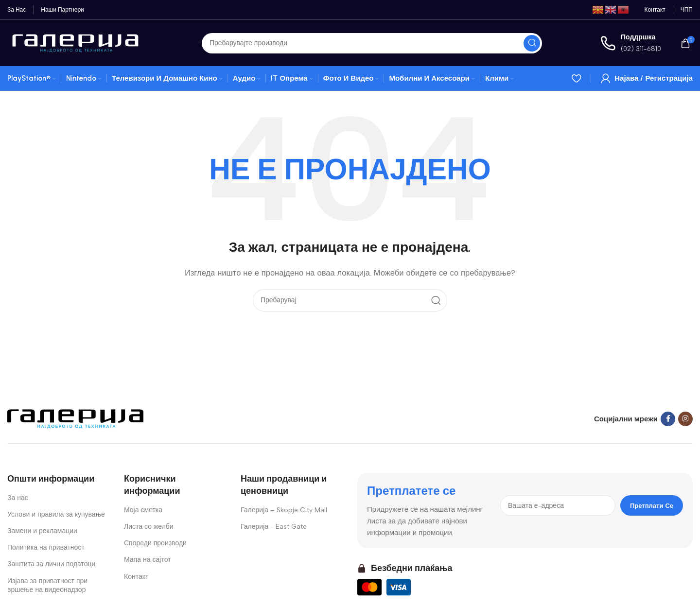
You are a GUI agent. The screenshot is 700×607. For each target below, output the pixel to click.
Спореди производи (155, 543)
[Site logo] (75, 42)
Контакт (136, 577)
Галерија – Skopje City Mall (284, 510)
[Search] (372, 43)
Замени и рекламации (42, 531)
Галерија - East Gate (274, 527)
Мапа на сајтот (148, 560)
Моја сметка (143, 510)
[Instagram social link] (685, 419)
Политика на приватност (46, 547)
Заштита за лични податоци (51, 564)
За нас (18, 498)
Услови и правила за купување (56, 514)
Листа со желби (149, 527)
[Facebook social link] (668, 419)
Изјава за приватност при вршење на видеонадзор (47, 585)
